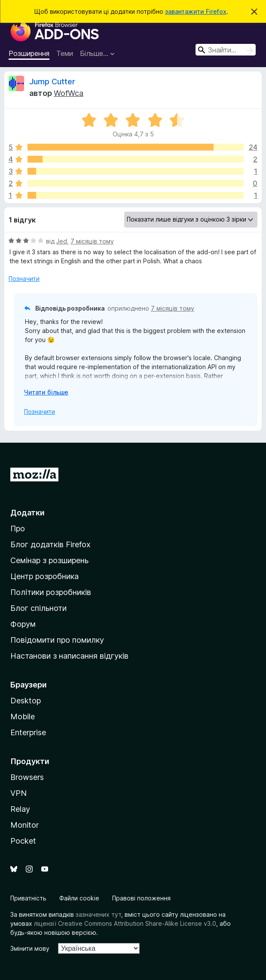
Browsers (27, 777)
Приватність (28, 898)
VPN (18, 793)
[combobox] (226, 50)
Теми (65, 53)
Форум (23, 624)
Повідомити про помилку (57, 640)
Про (18, 529)
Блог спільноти (38, 608)
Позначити (24, 279)
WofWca (69, 93)
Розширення (29, 53)
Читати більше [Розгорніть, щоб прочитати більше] (46, 392)
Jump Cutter (52, 82)
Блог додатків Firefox (50, 544)
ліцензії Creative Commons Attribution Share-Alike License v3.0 (125, 923)
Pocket (23, 841)
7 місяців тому (92, 241)
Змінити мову (30, 948)
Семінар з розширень (49, 560)
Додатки (28, 513)
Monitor (24, 825)
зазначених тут (98, 914)
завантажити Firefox (196, 11)
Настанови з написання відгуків (69, 656)
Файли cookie (79, 898)
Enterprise (28, 732)
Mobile (23, 717)
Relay (20, 809)
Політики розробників (51, 592)
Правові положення (141, 898)
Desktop (26, 701)
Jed (62, 241)
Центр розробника (44, 576)
